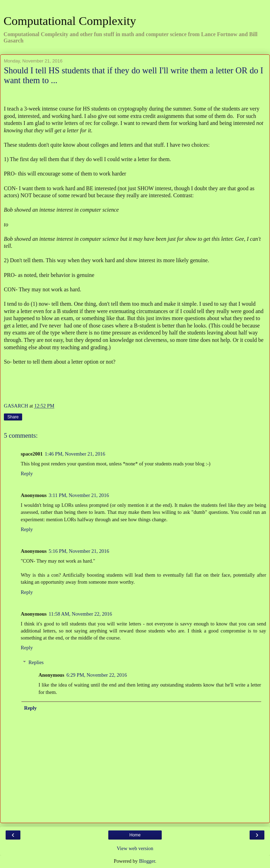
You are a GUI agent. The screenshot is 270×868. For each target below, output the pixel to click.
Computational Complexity (70, 21)
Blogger (147, 861)
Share (13, 417)
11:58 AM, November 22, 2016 (81, 614)
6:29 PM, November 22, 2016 (97, 675)
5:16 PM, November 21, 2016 (79, 551)
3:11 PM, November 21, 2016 (79, 495)
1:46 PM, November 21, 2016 (75, 454)
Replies (36, 662)
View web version (135, 848)
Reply (27, 473)
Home (135, 835)
